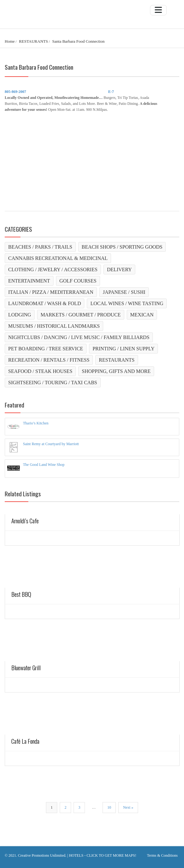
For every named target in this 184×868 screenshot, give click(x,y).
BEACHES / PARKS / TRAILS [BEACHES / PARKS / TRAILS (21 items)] (40, 247)
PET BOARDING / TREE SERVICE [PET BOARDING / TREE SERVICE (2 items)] (46, 349)
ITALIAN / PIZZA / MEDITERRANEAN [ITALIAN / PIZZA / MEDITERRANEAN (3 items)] (51, 292)
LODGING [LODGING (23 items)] (20, 315)
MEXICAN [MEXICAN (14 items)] (142, 315)
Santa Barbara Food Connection (78, 41)
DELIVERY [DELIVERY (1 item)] (119, 270)
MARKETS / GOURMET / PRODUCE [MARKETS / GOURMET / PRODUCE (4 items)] (81, 315)
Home (10, 41)
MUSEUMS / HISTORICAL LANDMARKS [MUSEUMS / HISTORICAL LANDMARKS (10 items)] (54, 326)
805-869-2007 (15, 92)
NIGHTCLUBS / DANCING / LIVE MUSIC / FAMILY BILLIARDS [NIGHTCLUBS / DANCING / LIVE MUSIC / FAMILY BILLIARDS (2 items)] (79, 337)
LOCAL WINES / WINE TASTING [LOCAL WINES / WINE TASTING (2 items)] (127, 303)
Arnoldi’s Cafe (25, 520)
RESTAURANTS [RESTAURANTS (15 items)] (117, 360)
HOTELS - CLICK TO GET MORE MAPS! (103, 855)
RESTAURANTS (33, 41)
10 (109, 807)
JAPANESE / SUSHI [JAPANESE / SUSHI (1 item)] (124, 292)
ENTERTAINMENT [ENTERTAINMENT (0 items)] (29, 281)
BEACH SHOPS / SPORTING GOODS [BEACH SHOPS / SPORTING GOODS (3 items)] (122, 247)
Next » (128, 807)
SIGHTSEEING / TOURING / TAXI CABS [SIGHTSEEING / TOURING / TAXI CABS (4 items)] (53, 383)
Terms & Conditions (162, 855)
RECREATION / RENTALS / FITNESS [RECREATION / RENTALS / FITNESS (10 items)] (49, 360)
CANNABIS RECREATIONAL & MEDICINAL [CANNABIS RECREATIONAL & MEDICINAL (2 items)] (58, 258)
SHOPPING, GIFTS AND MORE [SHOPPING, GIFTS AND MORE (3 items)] (116, 371)
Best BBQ (21, 594)
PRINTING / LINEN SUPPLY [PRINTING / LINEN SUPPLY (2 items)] (123, 349)
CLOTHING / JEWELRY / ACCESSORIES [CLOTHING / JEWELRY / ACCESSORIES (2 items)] (53, 270)
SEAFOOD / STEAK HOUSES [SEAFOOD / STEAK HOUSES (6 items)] (40, 371)
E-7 (111, 92)
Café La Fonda (25, 741)
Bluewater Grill (26, 667)
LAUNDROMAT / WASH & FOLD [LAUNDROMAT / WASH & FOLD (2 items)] (45, 303)
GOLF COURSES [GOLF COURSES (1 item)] (78, 281)
